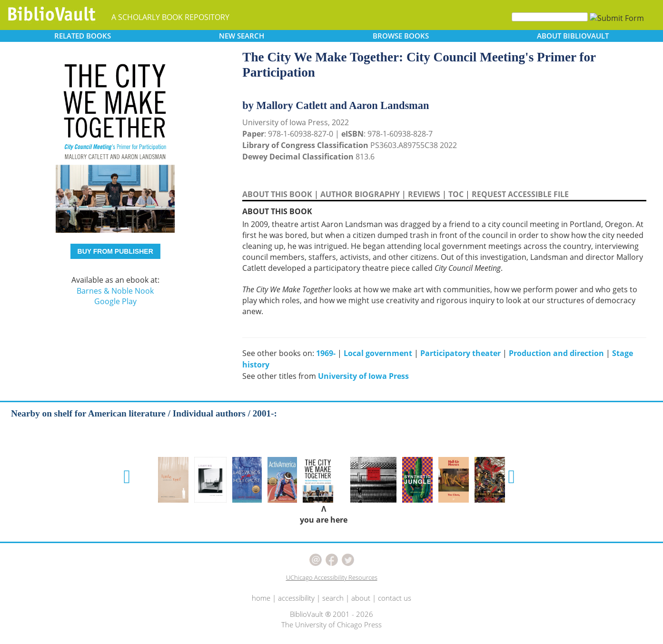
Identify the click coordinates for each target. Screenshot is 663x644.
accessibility (296, 598)
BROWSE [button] (401, 36)
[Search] (550, 17)
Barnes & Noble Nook (115, 291)
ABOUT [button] (573, 36)
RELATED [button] (83, 36)
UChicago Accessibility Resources (332, 577)
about (361, 598)
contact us (395, 598)
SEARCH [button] (242, 36)
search (333, 598)
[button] (127, 477)
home (261, 598)
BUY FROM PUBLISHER (115, 251)
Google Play (115, 301)
